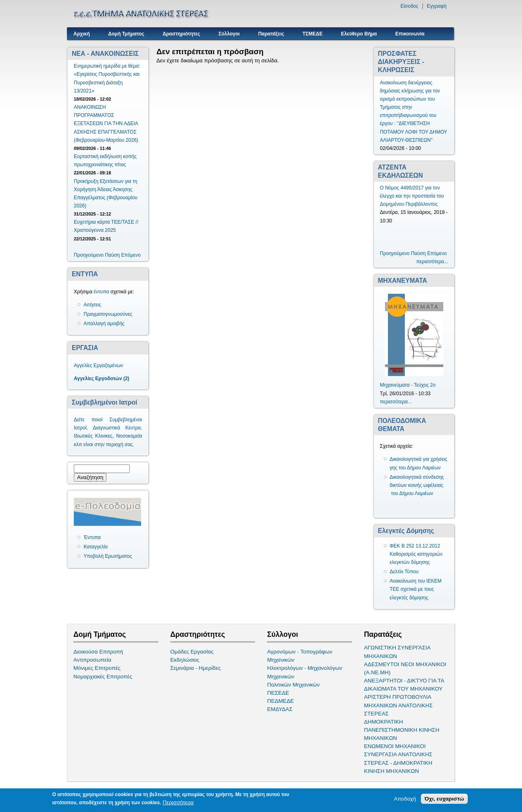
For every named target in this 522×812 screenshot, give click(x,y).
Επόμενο (131, 255)
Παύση (112, 255)
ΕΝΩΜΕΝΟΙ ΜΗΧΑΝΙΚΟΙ (395, 746)
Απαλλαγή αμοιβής (104, 323)
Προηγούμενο (89, 255)
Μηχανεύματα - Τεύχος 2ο (408, 385)
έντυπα (102, 292)
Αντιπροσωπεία (92, 660)
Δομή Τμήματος (126, 34)
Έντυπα (92, 537)
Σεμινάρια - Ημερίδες (196, 668)
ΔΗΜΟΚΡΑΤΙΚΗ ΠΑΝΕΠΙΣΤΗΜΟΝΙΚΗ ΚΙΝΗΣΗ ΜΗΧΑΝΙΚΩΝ (402, 730)
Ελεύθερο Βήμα (359, 34)
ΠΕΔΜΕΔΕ (281, 701)
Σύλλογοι (229, 34)
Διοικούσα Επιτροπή (98, 652)
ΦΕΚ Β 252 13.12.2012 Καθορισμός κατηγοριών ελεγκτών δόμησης (416, 554)
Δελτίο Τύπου (404, 572)
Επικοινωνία (410, 34)
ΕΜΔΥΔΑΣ (280, 709)
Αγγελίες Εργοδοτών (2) (102, 378)
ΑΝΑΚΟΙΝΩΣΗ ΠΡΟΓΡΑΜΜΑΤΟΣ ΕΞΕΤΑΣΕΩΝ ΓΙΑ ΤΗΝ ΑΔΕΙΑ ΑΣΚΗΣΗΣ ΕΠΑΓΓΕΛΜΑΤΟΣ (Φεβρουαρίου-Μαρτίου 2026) (106, 124)
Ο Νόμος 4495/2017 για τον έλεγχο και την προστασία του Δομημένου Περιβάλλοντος (412, 196)
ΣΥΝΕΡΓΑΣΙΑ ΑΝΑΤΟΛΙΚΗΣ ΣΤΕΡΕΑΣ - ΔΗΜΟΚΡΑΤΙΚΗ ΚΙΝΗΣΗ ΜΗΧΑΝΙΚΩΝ (398, 762)
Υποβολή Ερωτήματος (108, 556)
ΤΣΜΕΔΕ (313, 34)
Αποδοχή (405, 799)
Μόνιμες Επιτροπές (97, 668)
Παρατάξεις (271, 34)
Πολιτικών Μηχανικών (293, 685)
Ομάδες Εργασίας (192, 652)
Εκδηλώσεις (185, 660)
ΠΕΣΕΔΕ (278, 693)
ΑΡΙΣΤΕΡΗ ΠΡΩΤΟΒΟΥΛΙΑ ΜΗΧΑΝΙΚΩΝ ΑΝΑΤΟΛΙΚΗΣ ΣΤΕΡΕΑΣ (398, 705)
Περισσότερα (178, 802)
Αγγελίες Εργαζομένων (98, 365)
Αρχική (82, 34)
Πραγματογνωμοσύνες (108, 314)
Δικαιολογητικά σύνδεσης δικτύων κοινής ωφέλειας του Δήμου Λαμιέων (417, 485)
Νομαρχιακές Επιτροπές (103, 677)
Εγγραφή (437, 6)
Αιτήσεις (92, 305)
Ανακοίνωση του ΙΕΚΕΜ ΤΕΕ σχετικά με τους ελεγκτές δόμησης (416, 589)
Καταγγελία (96, 547)
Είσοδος (409, 6)
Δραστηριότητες (181, 34)
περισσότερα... (432, 262)
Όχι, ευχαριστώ (444, 799)
